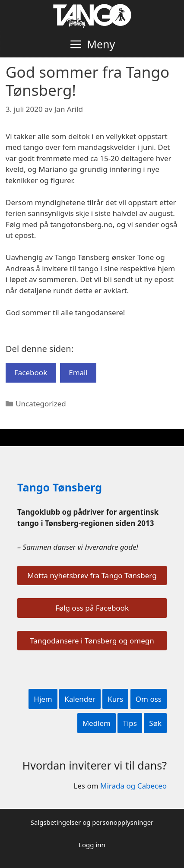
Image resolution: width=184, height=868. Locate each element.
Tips (130, 723)
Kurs (115, 699)
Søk (155, 723)
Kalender (80, 699)
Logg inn (92, 845)
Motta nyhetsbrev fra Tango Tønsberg (92, 575)
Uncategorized (41, 404)
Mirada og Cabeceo (133, 786)
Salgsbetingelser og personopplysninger (92, 822)
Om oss (149, 699)
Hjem (43, 699)
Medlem (97, 723)
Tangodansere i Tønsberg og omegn (92, 641)
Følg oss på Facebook (92, 608)
